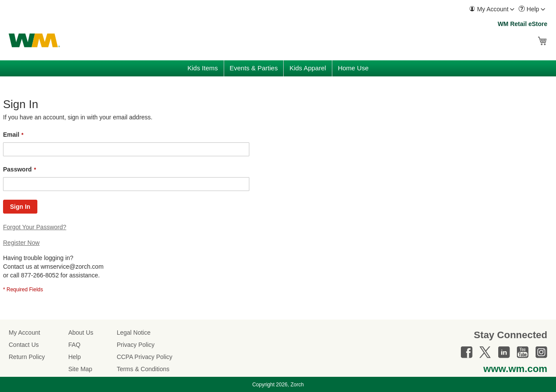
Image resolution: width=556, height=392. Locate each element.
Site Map (80, 369)
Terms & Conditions (143, 369)
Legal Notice (134, 333)
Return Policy (27, 357)
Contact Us (24, 345)
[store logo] (34, 40)
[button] (492, 9)
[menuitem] (492, 9)
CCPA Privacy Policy (145, 357)
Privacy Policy (136, 345)
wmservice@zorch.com (72, 267)
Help (74, 357)
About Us (81, 333)
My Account (24, 333)
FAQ (74, 345)
